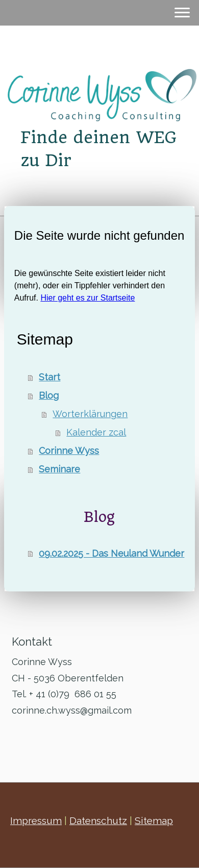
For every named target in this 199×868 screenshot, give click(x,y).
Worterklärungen (90, 414)
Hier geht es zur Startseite (88, 298)
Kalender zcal (96, 432)
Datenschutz (98, 820)
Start (49, 377)
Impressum (36, 820)
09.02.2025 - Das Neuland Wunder (111, 553)
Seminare (59, 469)
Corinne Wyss (69, 451)
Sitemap (154, 820)
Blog (49, 395)
